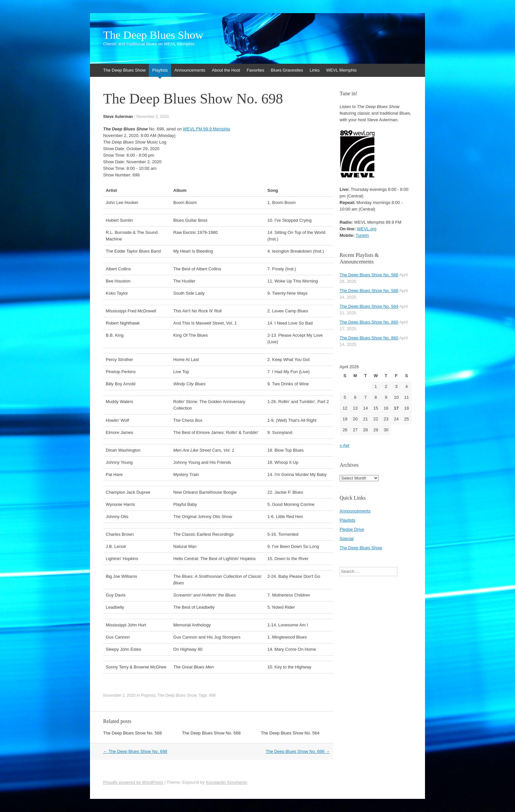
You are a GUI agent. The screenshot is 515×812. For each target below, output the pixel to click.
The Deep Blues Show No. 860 (369, 322)
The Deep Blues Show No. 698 (135, 751)
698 (212, 695)
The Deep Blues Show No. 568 (133, 733)
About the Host (226, 70)
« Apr (345, 445)
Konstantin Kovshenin (227, 782)
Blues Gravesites (287, 70)
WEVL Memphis (341, 70)
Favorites (255, 70)
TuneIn (362, 235)
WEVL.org (367, 229)
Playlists (160, 70)
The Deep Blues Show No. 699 (298, 751)
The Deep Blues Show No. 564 (290, 733)
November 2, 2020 (153, 117)
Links (315, 70)
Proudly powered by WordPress (133, 782)
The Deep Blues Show (153, 35)
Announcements (190, 70)
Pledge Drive (352, 529)
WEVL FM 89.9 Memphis (207, 129)
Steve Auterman (118, 117)
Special (347, 539)
